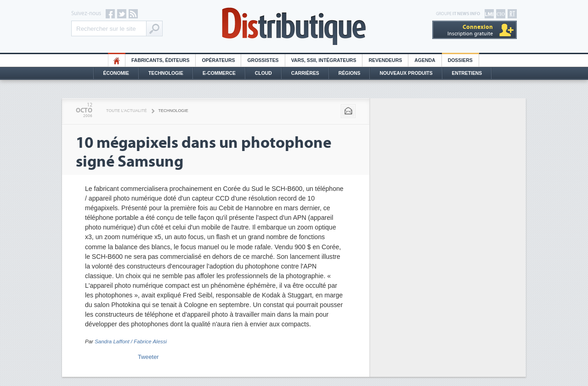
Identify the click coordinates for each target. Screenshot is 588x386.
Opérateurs (218, 60)
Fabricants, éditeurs (160, 60)
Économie (116, 73)
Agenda (425, 60)
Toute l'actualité (127, 111)
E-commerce (219, 73)
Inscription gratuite (470, 30)
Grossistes (263, 60)
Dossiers (460, 60)
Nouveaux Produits (406, 73)
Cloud (263, 73)
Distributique (294, 26)
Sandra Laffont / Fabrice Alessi (131, 341)
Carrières (305, 73)
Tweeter (148, 357)
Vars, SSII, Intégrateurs (324, 60)
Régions (350, 73)
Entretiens (467, 73)
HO (117, 60)
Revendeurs (385, 60)
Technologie (166, 73)
